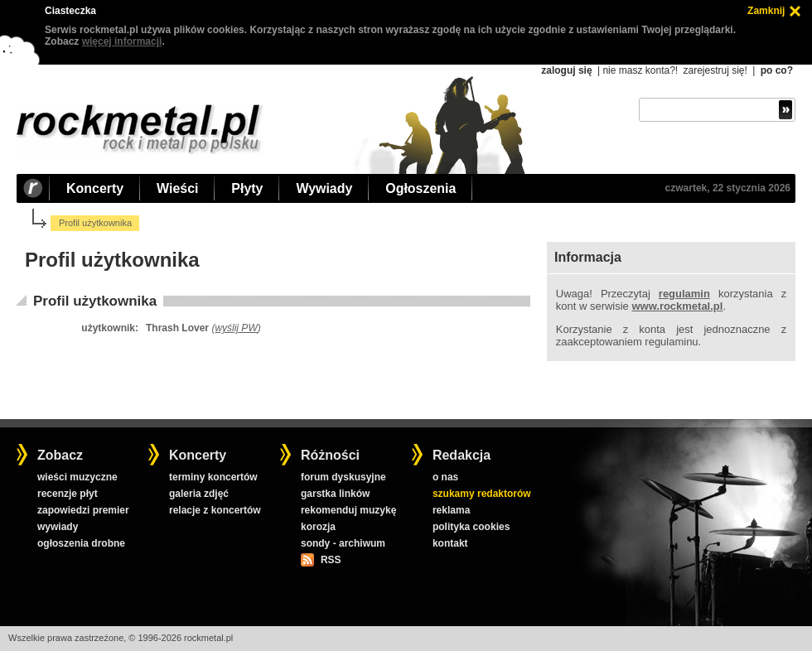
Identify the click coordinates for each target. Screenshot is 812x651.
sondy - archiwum (343, 543)
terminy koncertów (213, 477)
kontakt (450, 543)
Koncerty (95, 188)
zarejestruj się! (715, 70)
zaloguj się (566, 70)
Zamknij (766, 11)
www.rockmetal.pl (677, 306)
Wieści (177, 188)
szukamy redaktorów (482, 494)
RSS (331, 560)
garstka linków (335, 494)
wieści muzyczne (77, 477)
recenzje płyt (68, 494)
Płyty (247, 188)
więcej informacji (122, 41)
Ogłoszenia (420, 188)
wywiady (58, 527)
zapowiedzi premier (83, 510)
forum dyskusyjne (343, 477)
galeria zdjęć (199, 494)
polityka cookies (471, 527)
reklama (451, 510)
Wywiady (324, 188)
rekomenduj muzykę (348, 510)
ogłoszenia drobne (81, 543)
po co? (777, 70)
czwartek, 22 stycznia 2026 (728, 188)
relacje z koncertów (215, 510)
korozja (318, 527)
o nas (445, 477)
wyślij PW (236, 328)
